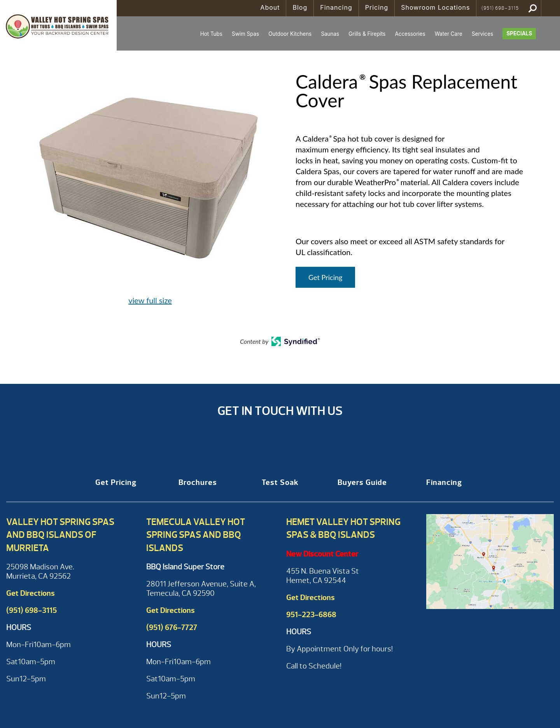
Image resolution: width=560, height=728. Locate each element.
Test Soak (280, 482)
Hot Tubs (211, 34)
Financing (336, 7)
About (270, 7)
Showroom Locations (435, 7)
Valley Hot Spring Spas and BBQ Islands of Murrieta (60, 535)
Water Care (449, 34)
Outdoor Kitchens (290, 34)
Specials (519, 33)
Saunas (330, 34)
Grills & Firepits (367, 34)
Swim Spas (245, 34)
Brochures (198, 482)
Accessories (410, 34)
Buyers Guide (362, 482)
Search (533, 8)
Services (482, 34)
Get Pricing (325, 277)
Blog (300, 7)
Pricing (377, 7)
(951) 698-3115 (500, 8)
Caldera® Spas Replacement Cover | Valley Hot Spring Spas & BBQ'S (58, 25)
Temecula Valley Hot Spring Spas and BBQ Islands (196, 535)
